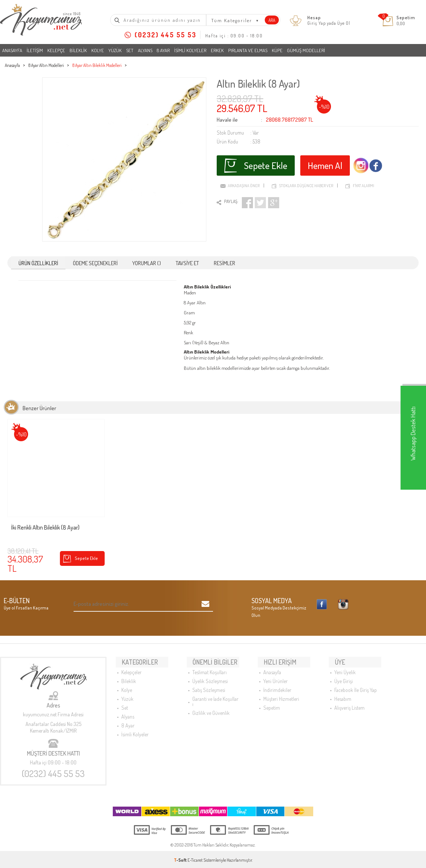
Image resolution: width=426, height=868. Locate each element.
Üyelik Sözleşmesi (210, 676)
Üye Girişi (344, 676)
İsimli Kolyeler (190, 50)
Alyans (145, 50)
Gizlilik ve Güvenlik (211, 708)
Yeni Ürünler (275, 676)
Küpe (277, 50)
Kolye (98, 50)
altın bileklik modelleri (218, 367)
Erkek (217, 50)
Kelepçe (56, 50)
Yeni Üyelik (345, 667)
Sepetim (272, 702)
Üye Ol (344, 23)
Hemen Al (326, 163)
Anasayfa (12, 50)
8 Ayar (163, 50)
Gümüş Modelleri (306, 50)
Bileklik (78, 50)
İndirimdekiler (277, 685)
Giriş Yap (317, 23)
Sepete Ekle (255, 163)
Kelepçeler (131, 667)
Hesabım (343, 694)
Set (130, 50)
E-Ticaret (195, 859)
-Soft (181, 859)
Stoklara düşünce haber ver (306, 183)
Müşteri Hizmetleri (281, 694)
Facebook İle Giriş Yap (356, 685)
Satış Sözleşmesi (209, 685)
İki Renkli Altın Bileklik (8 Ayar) (45, 526)
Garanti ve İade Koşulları (215, 696)
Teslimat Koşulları (209, 667)
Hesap (314, 18)
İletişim (35, 50)
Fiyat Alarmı (364, 183)
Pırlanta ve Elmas (248, 50)
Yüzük (115, 50)
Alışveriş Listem (349, 702)
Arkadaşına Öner (244, 183)
